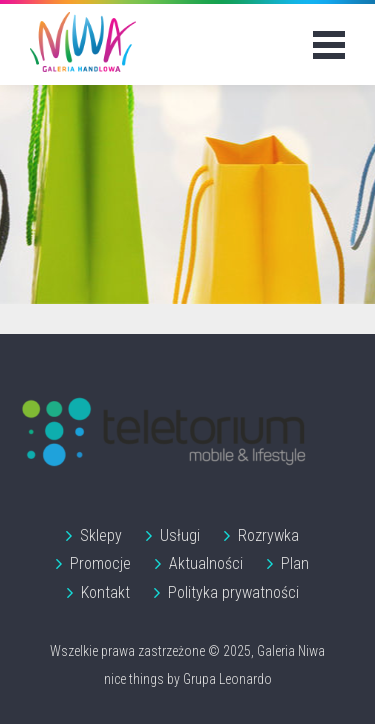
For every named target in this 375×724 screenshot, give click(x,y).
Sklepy (101, 535)
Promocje (100, 563)
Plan (295, 563)
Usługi (180, 535)
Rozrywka (268, 535)
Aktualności (206, 563)
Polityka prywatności (233, 592)
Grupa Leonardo (227, 679)
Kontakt (105, 592)
